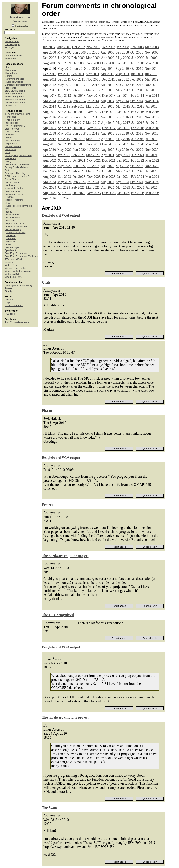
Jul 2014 (93, 101)
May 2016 (65, 117)
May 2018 (65, 133)
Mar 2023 (93, 171)
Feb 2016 (137, 112)
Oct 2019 (79, 144)
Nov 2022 (151, 166)
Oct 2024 (137, 182)
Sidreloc (9, 244)
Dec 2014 (49, 106)
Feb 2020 (137, 144)
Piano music (11, 88)
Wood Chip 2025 (13, 277)
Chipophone (11, 73)
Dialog (8, 161)
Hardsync (10, 185)
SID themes (11, 59)
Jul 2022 (93, 166)
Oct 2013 (79, 96)
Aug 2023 (50, 177)
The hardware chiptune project (65, 556)
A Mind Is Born (12, 120)
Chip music (11, 70)
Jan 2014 (123, 96)
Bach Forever (12, 129)
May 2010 (65, 69)
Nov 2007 (93, 47)
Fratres (8, 170)
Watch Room (12, 265)
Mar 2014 (152, 96)
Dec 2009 (109, 63)
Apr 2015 (108, 106)
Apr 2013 (108, 90)
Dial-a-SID (10, 158)
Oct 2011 (79, 79)
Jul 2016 (93, 117)
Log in (8, 303)
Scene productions (15, 94)
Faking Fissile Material (16, 167)
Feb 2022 (137, 160)
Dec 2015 (109, 112)
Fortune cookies (13, 56)
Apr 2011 (107, 74)
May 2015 (123, 106)
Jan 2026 (123, 193)
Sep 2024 (122, 182)
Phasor (47, 411)
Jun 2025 (138, 187)
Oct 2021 (79, 160)
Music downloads (14, 82)
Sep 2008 (122, 52)
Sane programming (15, 91)
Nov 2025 (94, 193)
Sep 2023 (64, 177)
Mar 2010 (152, 63)
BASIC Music (12, 132)
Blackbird (10, 135)
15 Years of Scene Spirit (17, 114)
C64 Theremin (12, 141)
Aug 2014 (107, 101)
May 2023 (123, 171)
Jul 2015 (152, 106)
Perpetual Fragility (14, 224)
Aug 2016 (107, 117)
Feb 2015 (78, 106)
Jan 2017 (64, 123)
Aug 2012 (107, 85)
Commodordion (13, 147)
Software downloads (15, 100)
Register (9, 300)
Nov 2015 (94, 112)
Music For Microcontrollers (19, 206)
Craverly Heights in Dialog (18, 155)
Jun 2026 (64, 198)
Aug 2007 (64, 47)
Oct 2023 (79, 177)
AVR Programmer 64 (16, 126)
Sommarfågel (12, 247)
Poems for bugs (13, 230)
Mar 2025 (93, 187)
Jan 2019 (64, 139)
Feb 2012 (137, 79)
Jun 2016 (79, 117)
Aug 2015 (50, 112)
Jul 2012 (93, 85)
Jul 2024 (93, 182)
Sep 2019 (64, 144)
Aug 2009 (50, 63)
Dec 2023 (109, 177)
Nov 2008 (151, 52)
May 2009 (123, 58)
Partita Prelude (12, 218)
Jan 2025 (64, 187)
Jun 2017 (138, 123)
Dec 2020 (49, 155)
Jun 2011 (137, 74)
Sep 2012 (122, 85)
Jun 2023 (138, 171)
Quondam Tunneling (15, 232)
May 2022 (65, 166)
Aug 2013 (50, 96)
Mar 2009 (93, 58)
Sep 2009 (64, 63)
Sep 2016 (122, 117)
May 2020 (65, 150)
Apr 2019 (108, 139)
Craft (7, 152)
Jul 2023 (152, 171)
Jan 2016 (123, 112)
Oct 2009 (79, 63)
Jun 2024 (79, 182)
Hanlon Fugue (12, 182)
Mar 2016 (152, 112)
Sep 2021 (64, 160)
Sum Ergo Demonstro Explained (22, 256)
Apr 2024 (49, 182)
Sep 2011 (64, 79)
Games (9, 76)
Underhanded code (15, 103)
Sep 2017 (64, 128)
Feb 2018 (137, 128)
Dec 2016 (49, 123)
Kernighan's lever (14, 194)
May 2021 (123, 155)
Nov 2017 (94, 128)
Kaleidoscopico (13, 191)
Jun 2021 (138, 155)
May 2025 (123, 187)
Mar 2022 (152, 160)
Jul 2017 (152, 123)
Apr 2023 (108, 171)
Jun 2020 (79, 150)
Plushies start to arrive (16, 227)
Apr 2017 (108, 123)
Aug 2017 (50, 128)
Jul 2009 (152, 58)
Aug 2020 (107, 150)
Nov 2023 (94, 177)
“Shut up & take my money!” (19, 285)
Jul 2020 (93, 150)
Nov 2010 (151, 69)
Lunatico (9, 197)
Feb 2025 (78, 187)
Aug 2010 (107, 69)
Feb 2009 (78, 58)
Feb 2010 (137, 63)
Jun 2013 (138, 90)
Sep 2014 (122, 101)
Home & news (12, 41)
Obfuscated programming (18, 85)
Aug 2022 (107, 166)
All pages (10, 47)
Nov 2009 (94, 63)
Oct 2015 (79, 112)
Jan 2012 (123, 79)
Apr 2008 (49, 52)
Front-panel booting (15, 173)
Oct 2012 (137, 85)
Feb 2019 (78, 139)
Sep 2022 (122, 166)
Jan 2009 (64, 58)
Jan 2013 (64, 90)
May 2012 (65, 85)
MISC (8, 203)
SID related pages (14, 97)
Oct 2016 (137, 117)
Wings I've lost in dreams (18, 271)
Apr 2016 (49, 117)
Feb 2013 (78, 90)
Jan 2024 (123, 177)
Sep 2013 (64, 96)
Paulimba (10, 221)
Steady (8, 291)
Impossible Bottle (14, 188)
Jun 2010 (79, 69)
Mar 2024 (152, 177)
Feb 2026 (137, 193)
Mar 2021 (93, 155)
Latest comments (14, 306)
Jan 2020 (123, 144)
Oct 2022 (137, 166)
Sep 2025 (64, 193)
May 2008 (65, 52)
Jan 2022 (123, 160)
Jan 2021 (64, 155)
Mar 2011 (92, 74)
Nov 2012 (151, 85)
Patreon (9, 288)
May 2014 (65, 101)
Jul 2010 (93, 69)
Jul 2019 (152, 139)
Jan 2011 (64, 74)
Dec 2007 (108, 47)
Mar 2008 (152, 47)
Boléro (8, 138)
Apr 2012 (49, 85)
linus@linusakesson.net (17, 322)
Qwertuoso (10, 238)
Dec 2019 (109, 144)
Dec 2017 (109, 128)
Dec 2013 (109, 96)
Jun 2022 (79, 166)
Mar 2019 (93, 139)
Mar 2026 (152, 193)
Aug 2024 (107, 182)
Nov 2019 (94, 144)
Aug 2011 (50, 79)
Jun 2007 (49, 47)
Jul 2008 (93, 52)
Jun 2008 (79, 52)
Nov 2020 (151, 150)
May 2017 (123, 123)
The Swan (49, 808)
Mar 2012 (152, 79)
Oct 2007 (78, 47)
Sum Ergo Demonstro (16, 253)
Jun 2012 (79, 85)
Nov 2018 (151, 133)
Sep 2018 (122, 133)
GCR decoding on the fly (18, 176)
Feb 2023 (78, 171)
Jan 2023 (64, 171)
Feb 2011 (78, 74)
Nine (7, 209)
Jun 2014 (79, 101)
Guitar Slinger (12, 179)
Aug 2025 (50, 193)
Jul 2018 (93, 133)
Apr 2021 (108, 155)
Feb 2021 (78, 155)
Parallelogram (12, 215)
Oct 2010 (137, 69)
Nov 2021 (94, 160)
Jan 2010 (123, 63)
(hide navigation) (20, 21)
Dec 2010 (49, 74)
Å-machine (10, 117)
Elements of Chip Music (17, 164)
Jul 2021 (152, 155)
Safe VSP (10, 241)
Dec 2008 (49, 58)
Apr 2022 (49, 166)
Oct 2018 (137, 133)
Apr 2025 (108, 187)
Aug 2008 (107, 52)
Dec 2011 (108, 79)
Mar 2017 (93, 123)
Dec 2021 (109, 160)
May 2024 (65, 182)
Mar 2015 (93, 106)
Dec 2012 (49, 90)
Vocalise (9, 262)
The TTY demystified (58, 615)
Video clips (10, 106)
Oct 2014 (137, 101)
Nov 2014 (151, 101)
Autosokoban (12, 123)
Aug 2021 (50, 160)
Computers (10, 149)
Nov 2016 (151, 117)
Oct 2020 (137, 150)
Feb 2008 (137, 47)
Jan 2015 (64, 106)
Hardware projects (14, 79)
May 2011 (122, 74)
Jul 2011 (151, 74)
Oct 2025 (79, 193)
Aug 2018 (107, 133)
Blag (7, 67)
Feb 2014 (137, 96)
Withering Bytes (13, 274)
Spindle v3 (10, 250)
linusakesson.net (20, 17)
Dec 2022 (49, 171)
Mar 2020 (152, 144)
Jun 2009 (138, 58)
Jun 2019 (138, 139)
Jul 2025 (152, 187)
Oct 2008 (137, 52)
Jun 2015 (138, 106)
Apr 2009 (108, 58)
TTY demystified (13, 259)
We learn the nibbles (15, 268)
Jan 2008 (123, 47)
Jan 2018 (123, 128)
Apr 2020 (49, 150)
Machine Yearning (14, 200)
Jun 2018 (79, 133)
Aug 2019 (50, 144)
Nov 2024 (151, 182)
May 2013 (123, 90)
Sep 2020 (122, 150)
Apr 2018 (49, 133)
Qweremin (10, 235)
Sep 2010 (122, 69)
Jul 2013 (152, 90)
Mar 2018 (152, 128)
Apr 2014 (49, 101)
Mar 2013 (93, 90)
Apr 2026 (49, 198)
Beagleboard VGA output (61, 215)
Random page (12, 44)
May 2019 (123, 139)
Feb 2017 (78, 123)
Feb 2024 (137, 177)
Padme (8, 212)
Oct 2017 (79, 128)
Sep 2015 (64, 112)
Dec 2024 (49, 187)
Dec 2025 (109, 193)
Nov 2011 (93, 79)
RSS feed (10, 314)
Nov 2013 (94, 96)
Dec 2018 (49, 139)
